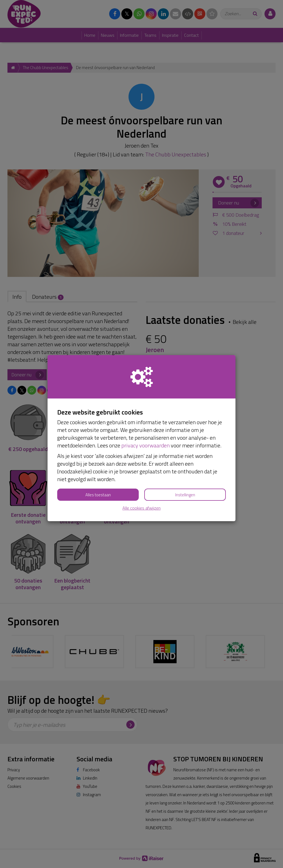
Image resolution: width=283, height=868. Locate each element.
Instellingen (185, 495)
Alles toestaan (98, 495)
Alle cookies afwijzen (141, 508)
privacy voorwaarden (146, 445)
